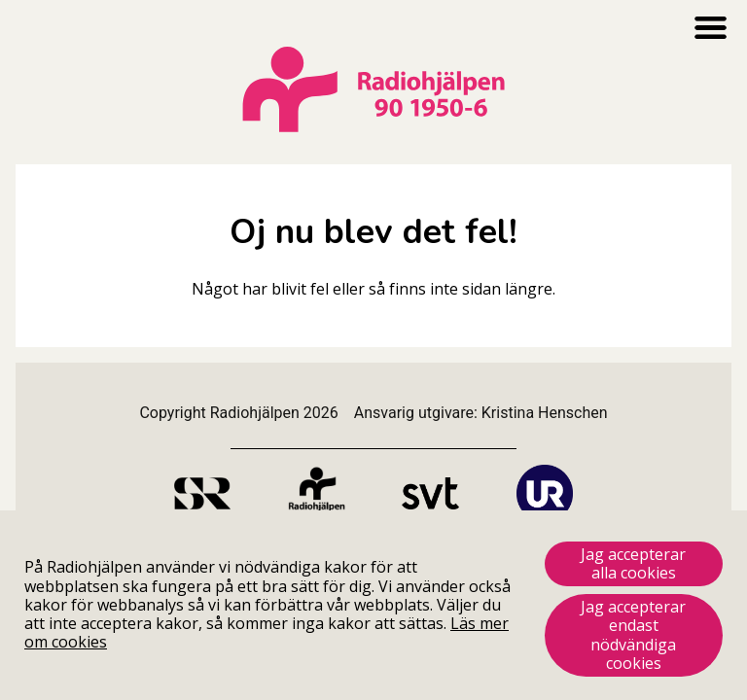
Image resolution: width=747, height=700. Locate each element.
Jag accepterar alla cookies (633, 563)
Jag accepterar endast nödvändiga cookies (633, 635)
